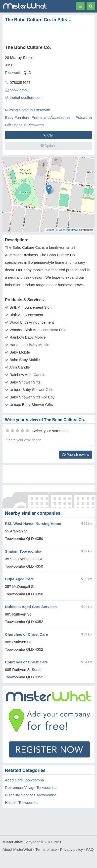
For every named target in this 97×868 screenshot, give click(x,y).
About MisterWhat (17, 849)
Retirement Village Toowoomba (31, 788)
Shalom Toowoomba (23, 551)
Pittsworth (13, 72)
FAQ (90, 849)
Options (48, 146)
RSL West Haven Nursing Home (33, 524)
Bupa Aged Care (19, 579)
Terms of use (46, 849)
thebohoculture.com (26, 97)
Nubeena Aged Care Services (31, 607)
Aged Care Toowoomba (24, 780)
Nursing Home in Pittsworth (28, 110)
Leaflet (50, 230)
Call (48, 135)
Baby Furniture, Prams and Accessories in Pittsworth (48, 117)
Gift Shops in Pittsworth (24, 125)
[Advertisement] (41, 34)
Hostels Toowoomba (22, 803)
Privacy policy (72, 849)
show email (19, 90)
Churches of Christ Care (26, 634)
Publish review (76, 455)
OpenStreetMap (69, 230)
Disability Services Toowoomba (31, 795)
